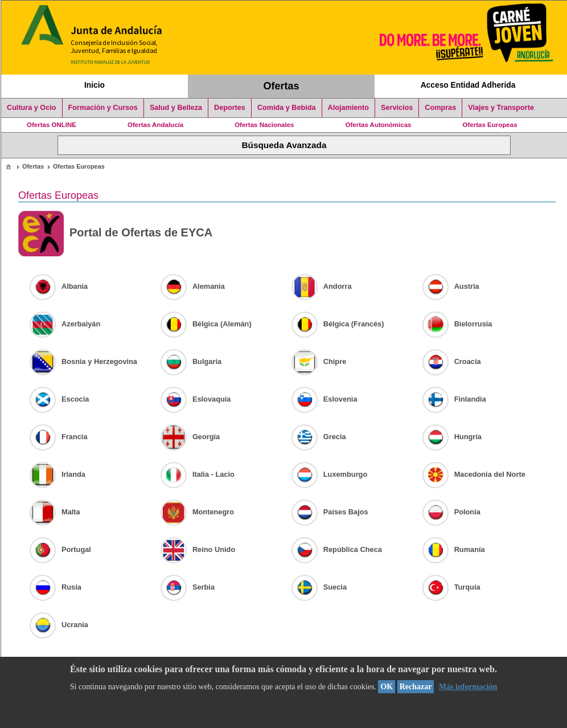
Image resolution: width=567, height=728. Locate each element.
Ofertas (282, 86)
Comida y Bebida (287, 108)
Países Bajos (330, 512)
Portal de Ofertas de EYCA (115, 234)
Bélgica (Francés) (338, 324)
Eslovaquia (196, 399)
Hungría (452, 437)
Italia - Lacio (198, 474)
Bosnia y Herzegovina (83, 361)
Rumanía (454, 549)
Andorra (322, 286)
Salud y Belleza (176, 108)
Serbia (188, 587)
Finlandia (454, 399)
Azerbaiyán (65, 324)
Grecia (319, 437)
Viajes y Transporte (501, 108)
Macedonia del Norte (474, 474)
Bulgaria (191, 361)
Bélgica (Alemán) (206, 324)
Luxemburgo (330, 474)
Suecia (319, 587)
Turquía (451, 587)
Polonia (451, 512)
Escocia (59, 399)
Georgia (190, 437)
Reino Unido (198, 549)
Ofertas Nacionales (264, 125)
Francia (59, 437)
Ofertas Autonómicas (378, 125)
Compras (440, 108)
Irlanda (57, 474)
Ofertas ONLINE (52, 125)
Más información (468, 687)
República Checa (337, 549)
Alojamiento (348, 108)
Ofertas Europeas (490, 125)
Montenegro (197, 512)
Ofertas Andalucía (155, 125)
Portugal (60, 549)
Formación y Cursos (103, 108)
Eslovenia (324, 399)
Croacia (452, 361)
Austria (451, 286)
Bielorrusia (457, 324)
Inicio (94, 85)
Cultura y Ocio (32, 108)
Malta (55, 512)
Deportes (230, 108)
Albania (59, 286)
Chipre (319, 361)
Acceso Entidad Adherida (468, 85)
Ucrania (59, 625)
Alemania (193, 286)
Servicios (397, 108)
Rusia (56, 587)
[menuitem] (9, 166)
